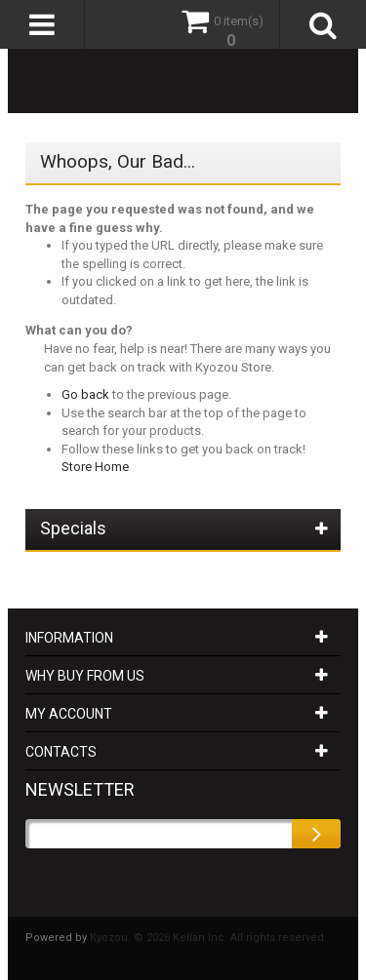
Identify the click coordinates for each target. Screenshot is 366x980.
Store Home (95, 467)
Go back (85, 394)
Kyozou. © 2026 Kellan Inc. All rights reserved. (208, 938)
